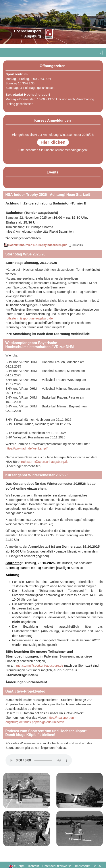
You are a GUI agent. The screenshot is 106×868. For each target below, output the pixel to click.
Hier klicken (53, 142)
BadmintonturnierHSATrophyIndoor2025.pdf (35, 245)
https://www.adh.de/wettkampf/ (27, 448)
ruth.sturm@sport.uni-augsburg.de (29, 318)
